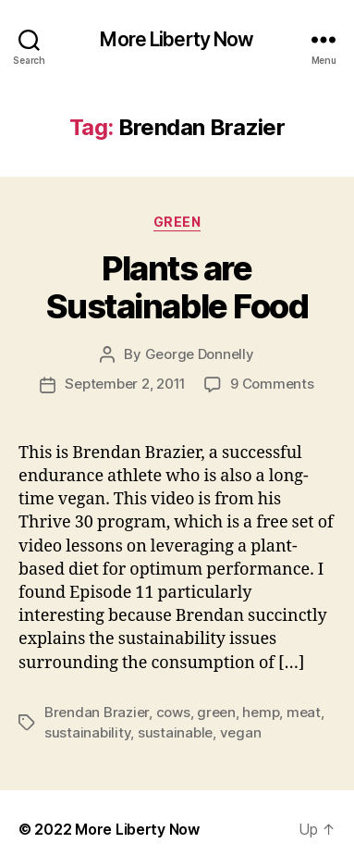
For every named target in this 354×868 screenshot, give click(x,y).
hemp (261, 712)
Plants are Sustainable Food (177, 287)
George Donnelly (200, 354)
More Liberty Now (177, 39)
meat (304, 712)
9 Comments (272, 384)
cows (173, 712)
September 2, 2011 (125, 384)
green (216, 712)
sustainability (87, 732)
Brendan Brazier (97, 712)
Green (177, 222)
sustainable (175, 732)
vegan (241, 732)
